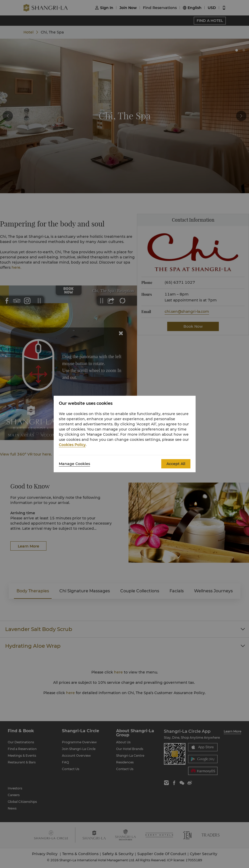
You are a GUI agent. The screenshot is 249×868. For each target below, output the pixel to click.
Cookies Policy (72, 445)
